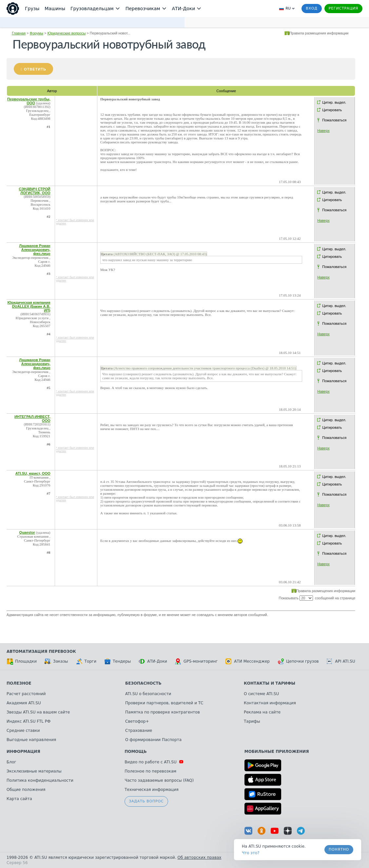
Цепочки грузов (298, 661)
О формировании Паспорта (153, 740)
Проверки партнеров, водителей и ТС (164, 703)
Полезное (19, 683)
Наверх (323, 131)
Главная (19, 33)
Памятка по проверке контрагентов (163, 712)
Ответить (35, 69)
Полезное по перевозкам (150, 771)
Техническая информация (152, 790)
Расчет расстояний (26, 694)
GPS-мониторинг (196, 661)
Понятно (339, 849)
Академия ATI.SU (24, 703)
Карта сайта (19, 799)
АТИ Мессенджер (248, 661)
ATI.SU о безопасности (148, 694)
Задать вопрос (146, 801)
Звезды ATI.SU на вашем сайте (38, 712)
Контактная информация (270, 703)
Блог (11, 762)
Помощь (136, 752)
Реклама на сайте (262, 712)
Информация (23, 752)
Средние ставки (23, 731)
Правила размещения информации (319, 33)
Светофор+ (137, 721)
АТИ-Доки (153, 661)
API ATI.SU (341, 661)
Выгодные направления (31, 740)
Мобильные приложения (277, 752)
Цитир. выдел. (334, 102)
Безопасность (143, 683)
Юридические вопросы (66, 33)
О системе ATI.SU (261, 694)
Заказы (56, 661)
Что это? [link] (251, 853)
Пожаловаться (334, 120)
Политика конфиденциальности (40, 780)
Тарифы (252, 721)
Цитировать (332, 110)
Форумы (37, 33)
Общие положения (26, 790)
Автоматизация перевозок (41, 651)
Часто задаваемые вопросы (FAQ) (159, 780)
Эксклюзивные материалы (34, 771)
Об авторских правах (200, 858)
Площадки (22, 661)
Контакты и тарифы (270, 683)
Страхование (139, 731)
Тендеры (117, 661)
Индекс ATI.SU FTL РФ (29, 721)
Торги (86, 661)
